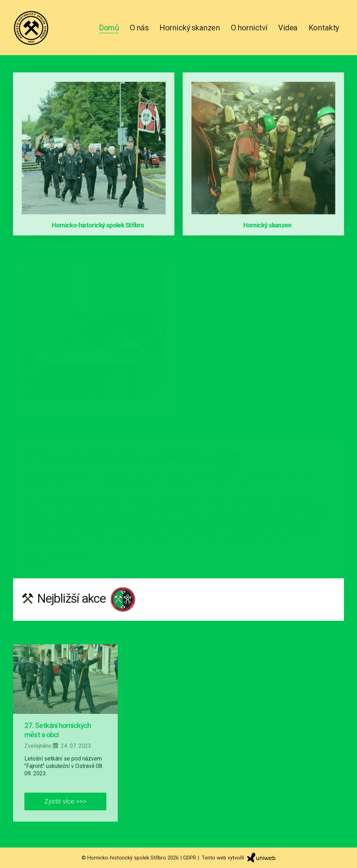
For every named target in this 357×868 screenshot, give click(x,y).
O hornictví (249, 28)
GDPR (190, 857)
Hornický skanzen (190, 28)
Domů (109, 28)
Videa (288, 28)
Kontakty (324, 28)
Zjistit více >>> (65, 814)
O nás (139, 28)
